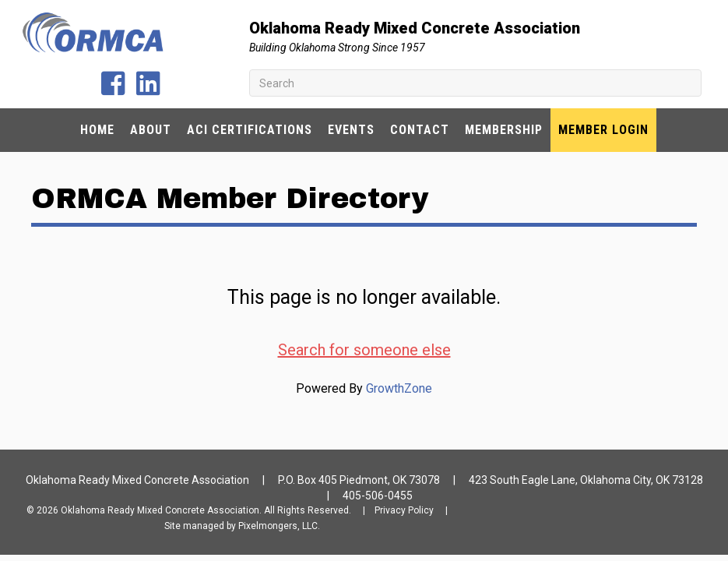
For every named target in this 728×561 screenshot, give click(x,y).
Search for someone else (364, 350)
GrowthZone (399, 388)
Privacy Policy (404, 510)
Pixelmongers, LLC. (279, 526)
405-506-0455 (378, 496)
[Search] (475, 83)
